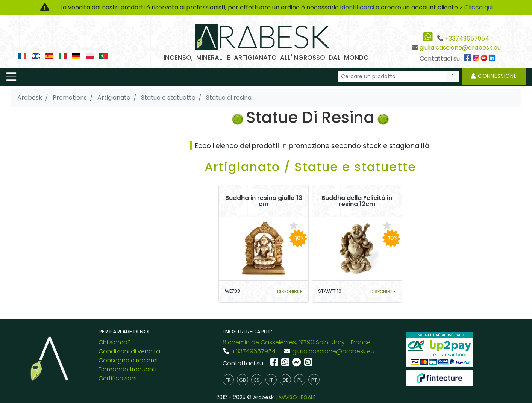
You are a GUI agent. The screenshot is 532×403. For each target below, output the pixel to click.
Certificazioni (117, 378)
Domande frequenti (127, 369)
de (286, 380)
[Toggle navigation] (11, 77)
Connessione (494, 76)
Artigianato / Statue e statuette (310, 167)
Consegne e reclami (128, 360)
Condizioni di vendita (129, 351)
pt (314, 380)
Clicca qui (478, 7)
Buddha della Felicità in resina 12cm (357, 201)
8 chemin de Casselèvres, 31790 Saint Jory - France (297, 342)
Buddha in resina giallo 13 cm (264, 201)
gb (243, 380)
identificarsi (358, 7)
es (257, 380)
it (271, 380)
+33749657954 (467, 39)
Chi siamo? (115, 342)
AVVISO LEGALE (297, 397)
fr (228, 380)
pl (300, 380)
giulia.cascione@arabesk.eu (460, 48)
